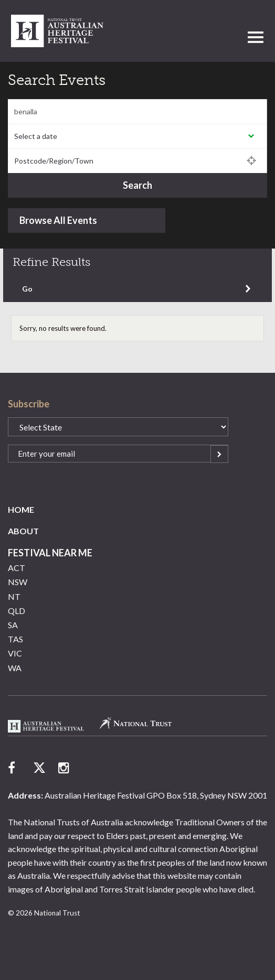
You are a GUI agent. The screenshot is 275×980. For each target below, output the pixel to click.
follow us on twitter (39, 768)
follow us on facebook (14, 768)
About (23, 531)
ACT (17, 568)
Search (137, 185)
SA (13, 625)
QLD (17, 611)
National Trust (57, 31)
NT (14, 596)
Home (21, 509)
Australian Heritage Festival (46, 726)
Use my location (251, 161)
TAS (15, 639)
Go (27, 289)
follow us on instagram (65, 768)
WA (15, 668)
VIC (15, 653)
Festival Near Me (50, 553)
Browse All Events (58, 220)
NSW (18, 582)
